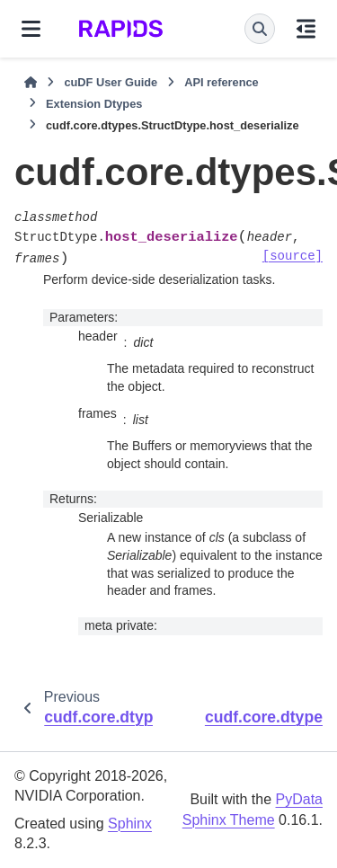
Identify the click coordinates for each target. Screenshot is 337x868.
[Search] (260, 29)
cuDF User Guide (111, 82)
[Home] (31, 83)
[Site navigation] (31, 29)
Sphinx (130, 824)
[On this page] (306, 29)
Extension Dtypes (94, 104)
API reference (222, 82)
